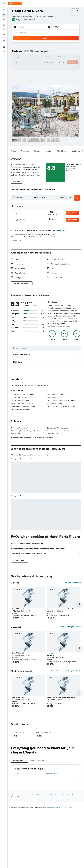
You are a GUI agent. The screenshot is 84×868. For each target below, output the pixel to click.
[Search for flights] (4, 10)
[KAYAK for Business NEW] (4, 34)
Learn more (62, 230)
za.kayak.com (15, 795)
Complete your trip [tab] (19, 760)
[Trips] (4, 41)
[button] (4, 3)
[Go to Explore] (4, 25)
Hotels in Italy (43, 795)
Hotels (23, 795)
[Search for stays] (4, 15)
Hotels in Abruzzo (55, 795)
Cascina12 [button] (50, 655)
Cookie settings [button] (16, 240)
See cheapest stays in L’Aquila (70, 627)
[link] (52, 212)
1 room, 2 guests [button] (20, 32)
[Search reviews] (48, 348)
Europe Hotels (32, 795)
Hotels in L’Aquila (52, 773)
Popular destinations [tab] (37, 760)
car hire (61, 807)
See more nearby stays (73, 583)
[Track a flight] (4, 30)
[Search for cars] (4, 19)
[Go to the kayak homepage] (15, 3)
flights (53, 807)
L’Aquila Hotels (67, 795)
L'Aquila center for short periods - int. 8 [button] (61, 697)
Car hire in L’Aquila (20, 773)
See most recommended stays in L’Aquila (66, 671)
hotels (49, 807)
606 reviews (30, 20)
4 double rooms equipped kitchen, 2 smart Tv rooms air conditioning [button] (63, 610)
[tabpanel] (46, 771)
